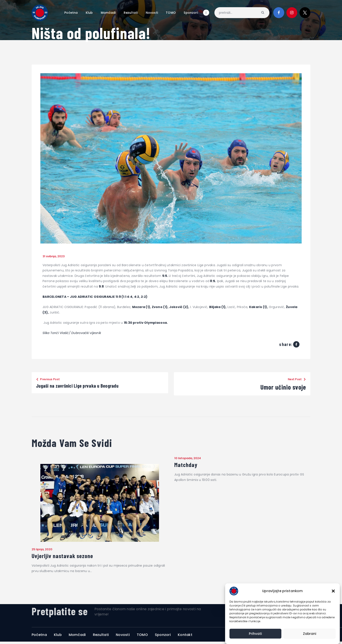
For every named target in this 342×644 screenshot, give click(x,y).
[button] (333, 591)
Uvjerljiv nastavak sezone (70, 557)
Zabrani (310, 634)
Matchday (189, 466)
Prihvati (255, 634)
